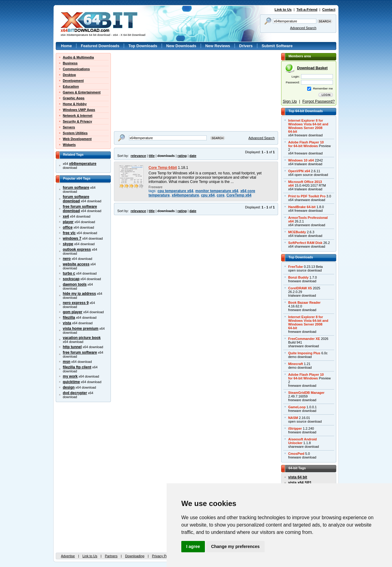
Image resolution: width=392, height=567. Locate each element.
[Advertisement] (152, 91)
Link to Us (283, 10)
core (221, 195)
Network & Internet (78, 116)
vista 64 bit (298, 477)
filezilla (69, 318)
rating (182, 156)
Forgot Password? (318, 101)
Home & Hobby (75, 104)
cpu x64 (208, 195)
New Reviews (218, 46)
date (193, 156)
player (68, 222)
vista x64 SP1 (300, 483)
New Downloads (181, 46)
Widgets (69, 145)
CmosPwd (296, 454)
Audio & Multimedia (78, 57)
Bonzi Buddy (298, 277)
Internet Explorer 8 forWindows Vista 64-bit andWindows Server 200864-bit (308, 126)
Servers (69, 127)
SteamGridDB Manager (306, 393)
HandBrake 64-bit (302, 207)
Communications (76, 69)
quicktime (71, 382)
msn (67, 362)
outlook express (77, 249)
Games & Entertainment (82, 92)
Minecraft (296, 364)
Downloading (135, 556)
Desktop (69, 75)
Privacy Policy (162, 556)
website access (76, 264)
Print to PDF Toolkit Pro (307, 196)
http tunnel (72, 347)
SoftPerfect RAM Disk (305, 243)
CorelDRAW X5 (300, 288)
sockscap (71, 279)
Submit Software (277, 46)
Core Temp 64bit (163, 168)
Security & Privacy (77, 121)
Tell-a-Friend (307, 10)
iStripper (295, 428)
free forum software (80, 352)
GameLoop (297, 407)
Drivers (246, 46)
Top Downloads (143, 46)
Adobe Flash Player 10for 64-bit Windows (306, 144)
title (152, 156)
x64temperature (83, 164)
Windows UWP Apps (79, 110)
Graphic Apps (74, 98)
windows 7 (72, 238)
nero (67, 259)
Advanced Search (303, 28)
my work (70, 376)
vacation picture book (82, 338)
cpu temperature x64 (175, 191)
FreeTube (296, 267)
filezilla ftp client (77, 367)
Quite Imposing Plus (304, 353)
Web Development (77, 139)
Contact (329, 10)
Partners (111, 556)
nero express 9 (76, 303)
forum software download (76, 199)
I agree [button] (193, 546)
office (68, 227)
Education (71, 86)
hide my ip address (79, 294)
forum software (76, 188)
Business (70, 63)
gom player (73, 312)
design (69, 387)
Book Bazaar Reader (304, 303)
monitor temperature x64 (217, 191)
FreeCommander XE (304, 339)
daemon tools (75, 284)
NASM (293, 418)
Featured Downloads (100, 46)
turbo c (69, 273)
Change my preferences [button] (235, 546)
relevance (138, 156)
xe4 (66, 216)
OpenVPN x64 (299, 171)
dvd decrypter (75, 393)
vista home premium (81, 329)
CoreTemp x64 (239, 195)
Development (73, 81)
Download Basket (312, 68)
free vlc (69, 233)
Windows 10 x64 (301, 160)
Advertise (68, 556)
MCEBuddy (297, 232)
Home (66, 46)
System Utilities (75, 133)
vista (67, 323)
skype (68, 244)
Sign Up (290, 101)
